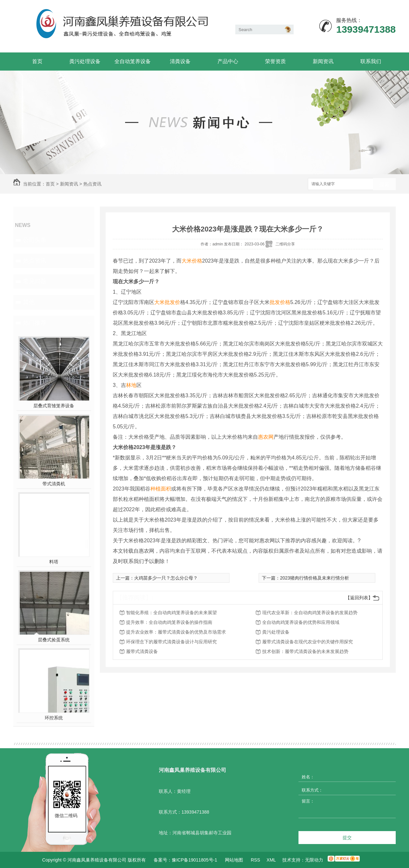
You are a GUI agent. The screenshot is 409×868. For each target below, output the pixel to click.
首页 (37, 61)
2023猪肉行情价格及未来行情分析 (315, 578)
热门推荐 (35, 323)
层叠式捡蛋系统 (54, 640)
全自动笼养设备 (133, 61)
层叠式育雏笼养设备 (54, 406)
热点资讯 (92, 184)
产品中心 (228, 61)
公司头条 (35, 240)
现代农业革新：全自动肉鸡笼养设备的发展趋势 (310, 613)
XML (271, 860)
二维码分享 (285, 244)
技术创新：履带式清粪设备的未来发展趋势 (305, 651)
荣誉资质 (275, 61)
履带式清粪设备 (142, 651)
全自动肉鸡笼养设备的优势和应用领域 (301, 622)
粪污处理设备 (85, 61)
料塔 (54, 562)
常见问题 (35, 281)
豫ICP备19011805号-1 (194, 860)
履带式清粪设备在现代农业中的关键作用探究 (308, 642)
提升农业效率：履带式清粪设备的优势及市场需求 (176, 632)
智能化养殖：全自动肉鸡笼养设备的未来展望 (171, 613)
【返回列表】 (359, 598)
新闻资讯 (323, 61)
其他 (29, 302)
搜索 (384, 184)
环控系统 (54, 718)
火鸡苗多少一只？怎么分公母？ (166, 578)
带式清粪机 (54, 484)
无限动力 (314, 860)
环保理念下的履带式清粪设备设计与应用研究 (171, 642)
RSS (256, 860)
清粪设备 (180, 61)
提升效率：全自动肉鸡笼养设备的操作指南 (169, 622)
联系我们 (371, 61)
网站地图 (234, 860)
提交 (347, 838)
